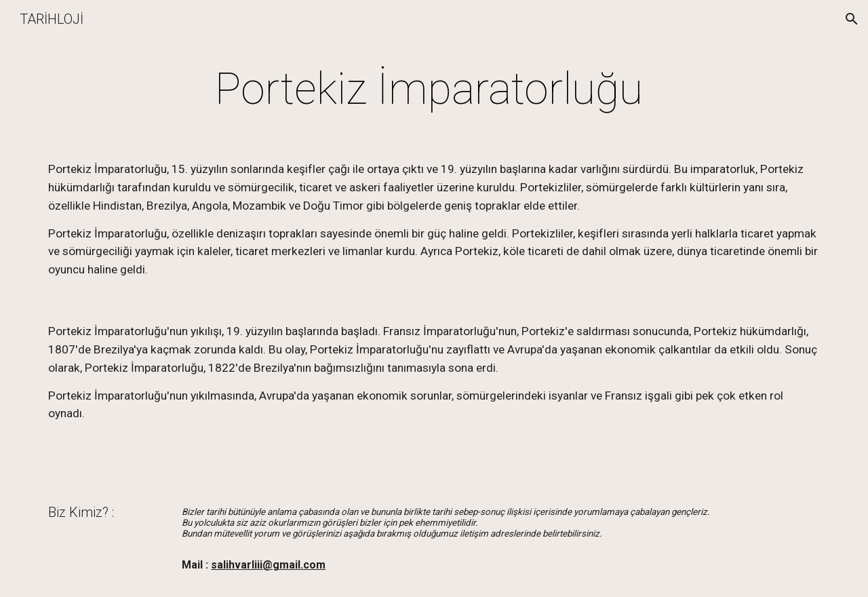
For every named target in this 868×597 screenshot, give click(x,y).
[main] (434, 90)
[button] (852, 19)
